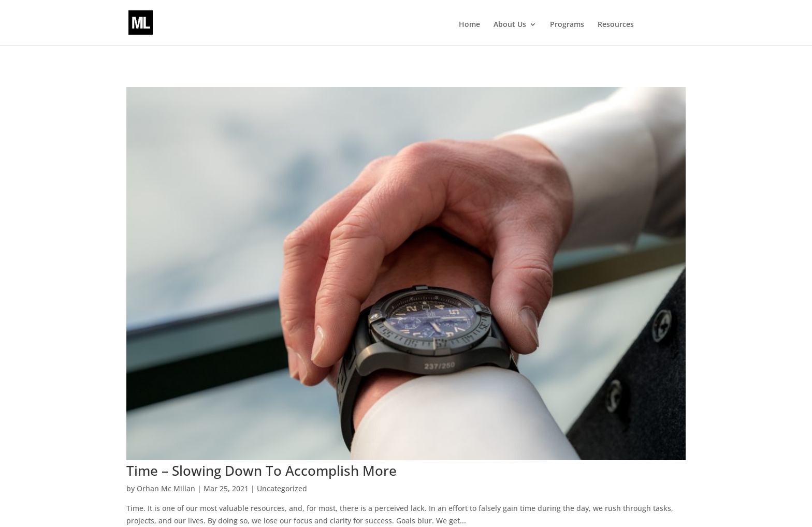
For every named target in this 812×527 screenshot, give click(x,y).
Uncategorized (282, 488)
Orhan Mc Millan (166, 488)
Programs (567, 25)
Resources (616, 25)
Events (663, 25)
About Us (510, 25)
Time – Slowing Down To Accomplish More (262, 471)
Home (469, 25)
